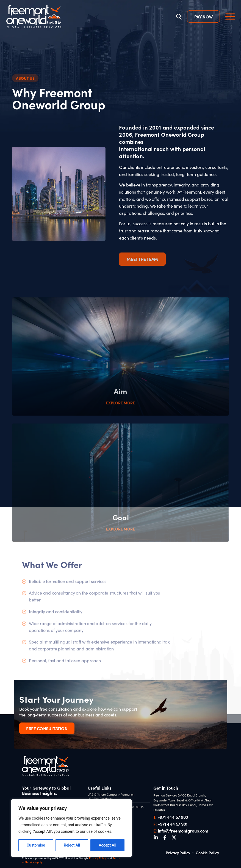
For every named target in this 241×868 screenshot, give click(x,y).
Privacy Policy (98, 858)
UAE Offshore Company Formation (111, 794)
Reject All (72, 845)
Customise (36, 845)
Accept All (107, 845)
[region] (71, 828)
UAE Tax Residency (100, 799)
